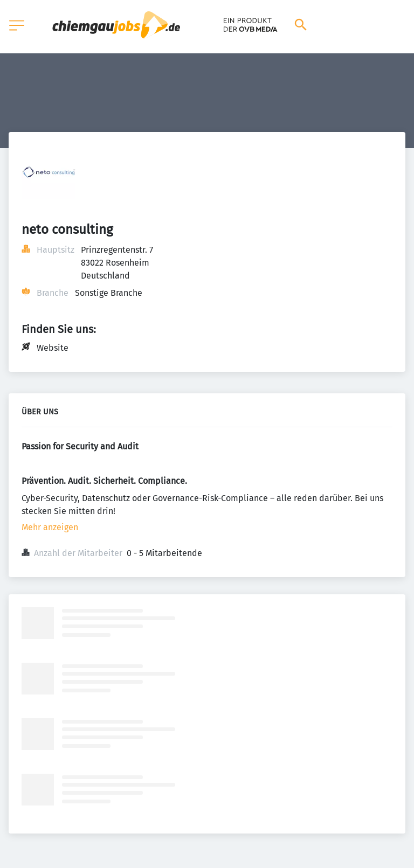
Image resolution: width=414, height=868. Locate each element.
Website (53, 348)
